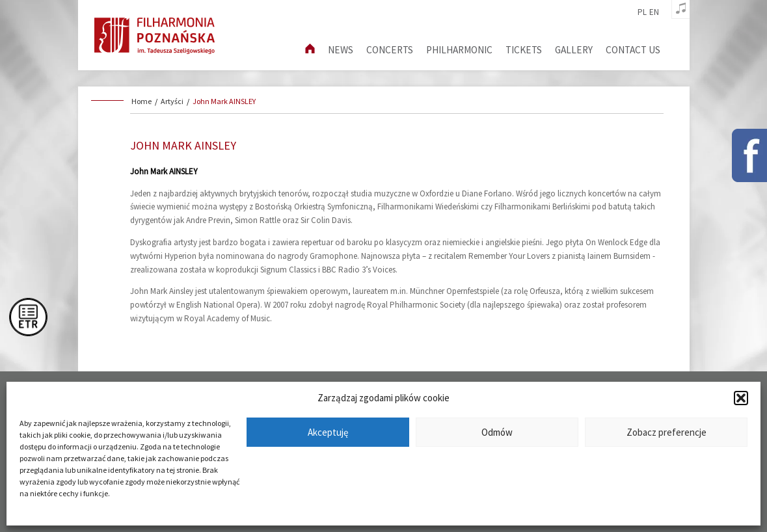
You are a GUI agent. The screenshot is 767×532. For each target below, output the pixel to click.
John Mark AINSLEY (224, 101)
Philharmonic (459, 50)
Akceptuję (328, 432)
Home (141, 101)
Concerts (390, 50)
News (341, 50)
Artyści (172, 101)
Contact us (633, 50)
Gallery (574, 50)
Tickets (524, 50)
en (654, 12)
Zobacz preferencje (666, 432)
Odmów (497, 432)
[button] (741, 398)
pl (642, 12)
